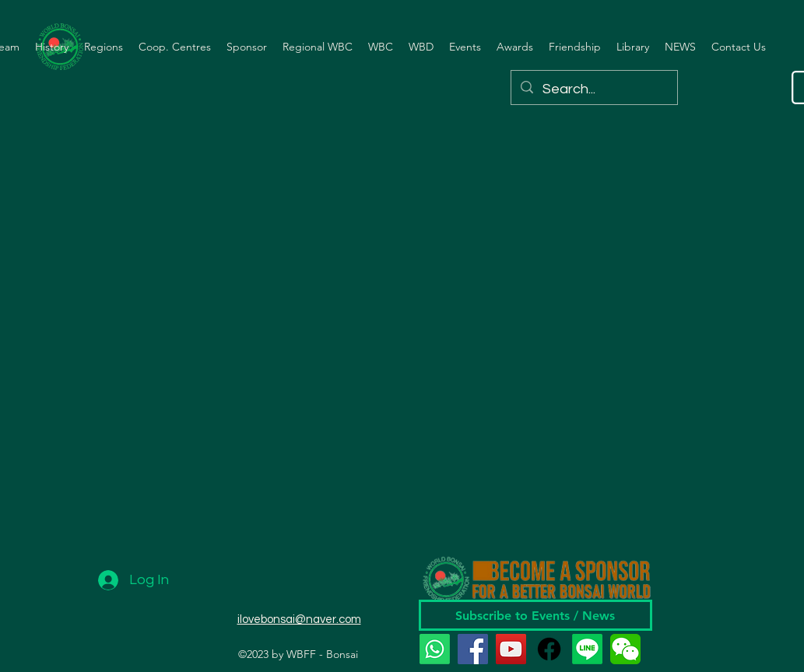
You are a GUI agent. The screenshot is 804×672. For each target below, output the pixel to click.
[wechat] (625, 649)
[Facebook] (473, 649)
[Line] (587, 649)
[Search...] (593, 89)
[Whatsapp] (435, 649)
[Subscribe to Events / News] (535, 615)
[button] (52, 47)
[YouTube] (511, 649)
